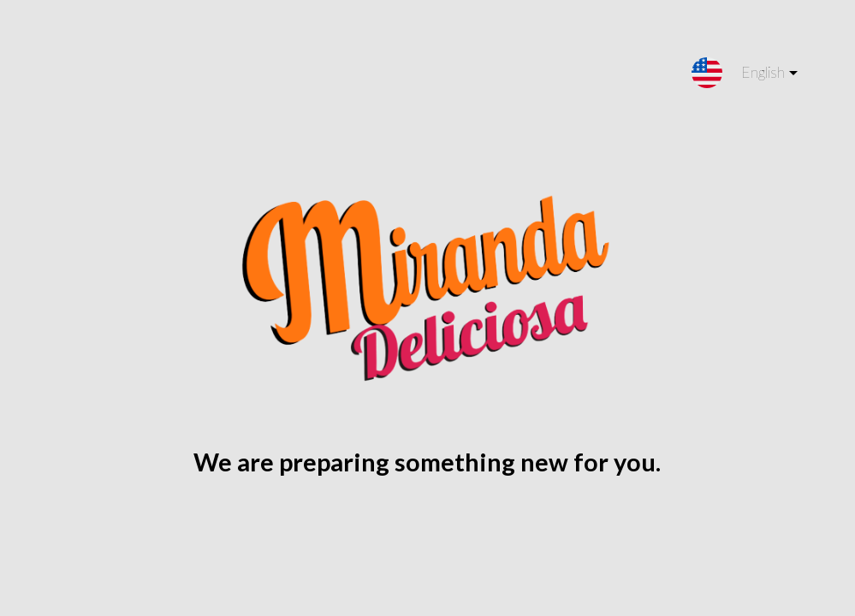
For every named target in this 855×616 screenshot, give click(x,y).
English (756, 76)
